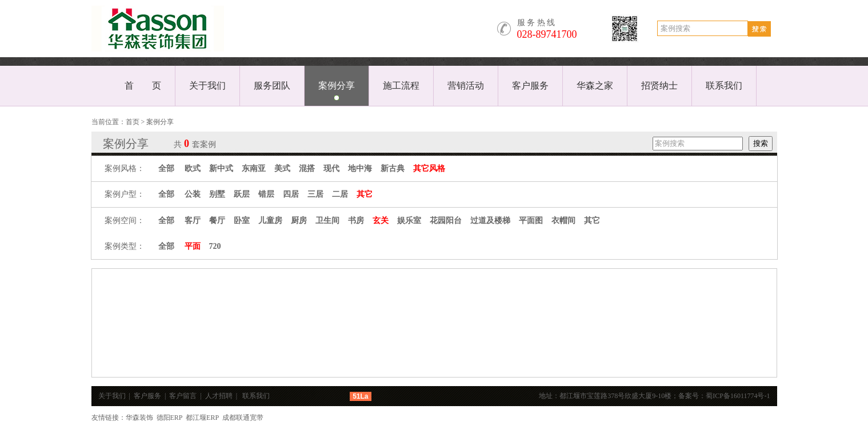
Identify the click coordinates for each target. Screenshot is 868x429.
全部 (166, 168)
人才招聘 (219, 396)
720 (215, 246)
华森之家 (595, 86)
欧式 (193, 168)
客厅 (193, 221)
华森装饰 (139, 418)
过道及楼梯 (490, 221)
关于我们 (207, 86)
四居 (291, 194)
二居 (340, 194)
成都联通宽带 (243, 418)
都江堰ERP (202, 418)
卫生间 (327, 221)
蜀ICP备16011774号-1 (741, 396)
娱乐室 (409, 221)
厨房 (299, 221)
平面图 (531, 221)
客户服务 (530, 86)
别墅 (217, 194)
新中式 (221, 168)
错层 (266, 194)
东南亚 (254, 168)
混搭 (307, 168)
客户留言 (183, 396)
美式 (282, 168)
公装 (193, 194)
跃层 (242, 194)
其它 (365, 194)
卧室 (242, 221)
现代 (331, 168)
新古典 (393, 168)
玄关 (381, 221)
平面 (193, 246)
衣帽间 (563, 221)
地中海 (360, 168)
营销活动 (466, 86)
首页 (133, 122)
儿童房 (270, 221)
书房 (356, 221)
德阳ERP (170, 418)
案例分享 (337, 86)
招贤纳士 (659, 86)
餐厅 (217, 221)
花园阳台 (446, 221)
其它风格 (429, 168)
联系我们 (724, 86)
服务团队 (272, 86)
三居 (315, 194)
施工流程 (401, 86)
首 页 (143, 86)
